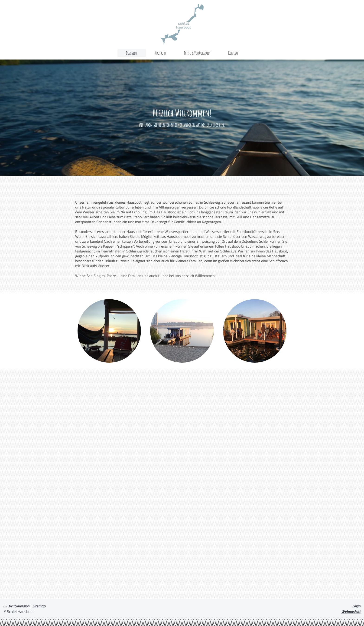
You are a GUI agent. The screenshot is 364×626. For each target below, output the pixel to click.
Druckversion (17, 606)
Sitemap (39, 606)
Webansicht (351, 612)
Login (356, 606)
